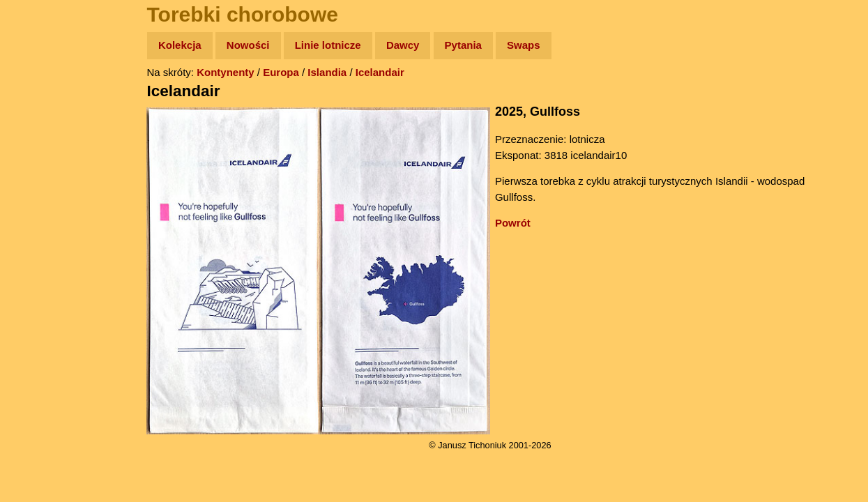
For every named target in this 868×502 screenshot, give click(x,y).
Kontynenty (237, 72)
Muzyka (42, 207)
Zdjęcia (41, 127)
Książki (41, 180)
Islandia (339, 72)
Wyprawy (46, 99)
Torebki (42, 288)
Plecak (40, 234)
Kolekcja (192, 45)
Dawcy (415, 45)
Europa (293, 72)
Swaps (535, 45)
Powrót (525, 223)
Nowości (260, 45)
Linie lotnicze (340, 45)
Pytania (475, 45)
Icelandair (392, 72)
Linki (36, 260)
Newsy (40, 153)
